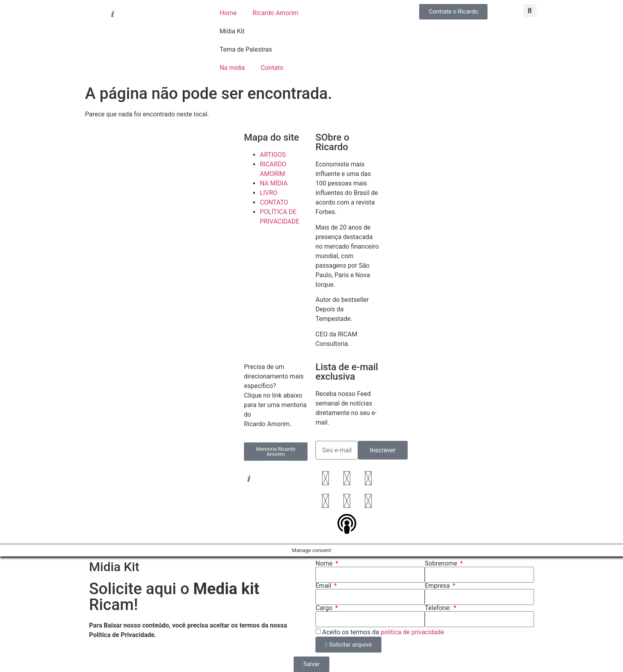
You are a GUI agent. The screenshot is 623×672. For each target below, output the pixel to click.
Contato (272, 68)
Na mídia (232, 68)
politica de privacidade (412, 632)
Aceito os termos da (383, 632)
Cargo (325, 608)
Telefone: (438, 608)
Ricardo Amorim (276, 13)
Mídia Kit (232, 31)
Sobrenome (442, 564)
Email (324, 586)
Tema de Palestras (246, 49)
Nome (325, 564)
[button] (530, 11)
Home (228, 13)
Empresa (438, 586)
